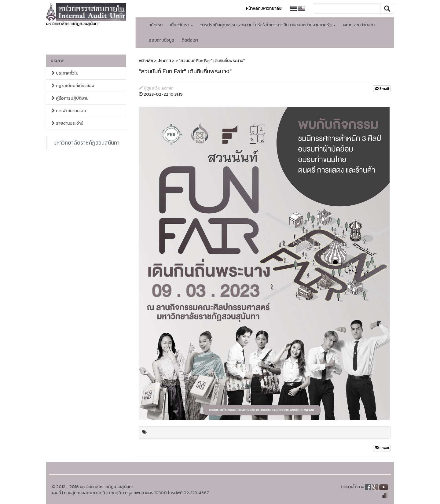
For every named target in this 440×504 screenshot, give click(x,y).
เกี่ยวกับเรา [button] (182, 25)
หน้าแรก (156, 25)
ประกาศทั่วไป (65, 73)
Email (382, 89)
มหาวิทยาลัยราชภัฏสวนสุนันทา (86, 143)
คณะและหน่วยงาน (359, 25)
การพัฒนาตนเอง (68, 111)
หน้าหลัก (146, 61)
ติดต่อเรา (190, 40)
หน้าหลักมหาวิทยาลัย (264, 8)
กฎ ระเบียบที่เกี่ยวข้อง (72, 86)
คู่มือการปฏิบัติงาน (70, 98)
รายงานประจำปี (67, 123)
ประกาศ (58, 61)
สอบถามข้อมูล (161, 40)
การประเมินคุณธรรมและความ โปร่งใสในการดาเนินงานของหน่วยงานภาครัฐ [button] (268, 25)
